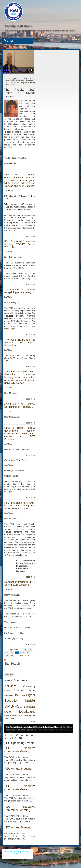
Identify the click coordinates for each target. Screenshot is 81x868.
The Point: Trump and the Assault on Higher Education (20, 342)
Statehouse (9, 718)
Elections (20, 695)
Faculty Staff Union (19, 26)
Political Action (11, 716)
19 (28, 653)
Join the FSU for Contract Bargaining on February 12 (20, 291)
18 (23, 653)
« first (7, 650)
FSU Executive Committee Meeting (20, 750)
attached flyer (14, 228)
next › (20, 656)
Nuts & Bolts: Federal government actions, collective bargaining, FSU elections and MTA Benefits (20, 434)
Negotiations (27, 712)
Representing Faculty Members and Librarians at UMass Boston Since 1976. (40, 32)
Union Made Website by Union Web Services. (17, 853)
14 (30, 650)
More (33, 721)
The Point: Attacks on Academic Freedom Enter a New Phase (33, 727)
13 (25, 650)
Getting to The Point (16, 460)
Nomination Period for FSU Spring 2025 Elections (20, 583)
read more (31, 236)
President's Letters (27, 716)
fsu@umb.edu (25, 83)
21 (12, 656)
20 (7, 656)
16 (12, 653)
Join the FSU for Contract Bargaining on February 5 (20, 405)
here (15, 836)
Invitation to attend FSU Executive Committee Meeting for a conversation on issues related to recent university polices (20, 377)
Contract (19, 690)
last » (27, 656)
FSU (22, 276)
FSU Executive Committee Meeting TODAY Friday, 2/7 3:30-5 (20, 244)
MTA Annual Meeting (18, 827)
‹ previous (14, 650)
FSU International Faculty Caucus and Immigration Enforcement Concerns (20, 505)
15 (7, 653)
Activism (10, 686)
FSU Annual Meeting (18, 769)
